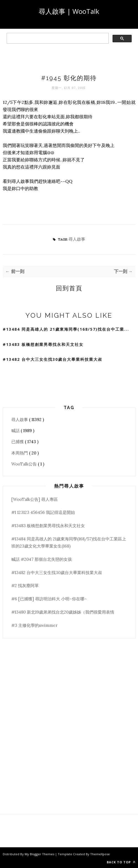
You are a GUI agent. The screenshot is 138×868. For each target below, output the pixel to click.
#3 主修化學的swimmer (34, 625)
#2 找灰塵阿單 (25, 586)
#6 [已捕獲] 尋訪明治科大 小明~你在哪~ (49, 599)
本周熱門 (20, 453)
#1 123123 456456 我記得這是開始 (43, 512)
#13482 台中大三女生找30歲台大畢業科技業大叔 (53, 359)
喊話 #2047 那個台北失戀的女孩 (42, 559)
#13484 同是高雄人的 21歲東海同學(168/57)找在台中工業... (66, 329)
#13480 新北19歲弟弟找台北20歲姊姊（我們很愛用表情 (63, 612)
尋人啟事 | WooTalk (69, 11)
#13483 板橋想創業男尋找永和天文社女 (43, 344)
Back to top (121, 862)
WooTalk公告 (25, 464)
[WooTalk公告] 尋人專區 (35, 499)
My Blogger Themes (40, 854)
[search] (57, 38)
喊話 (16, 431)
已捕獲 (18, 442)
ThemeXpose (100, 854)
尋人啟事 (77, 239)
